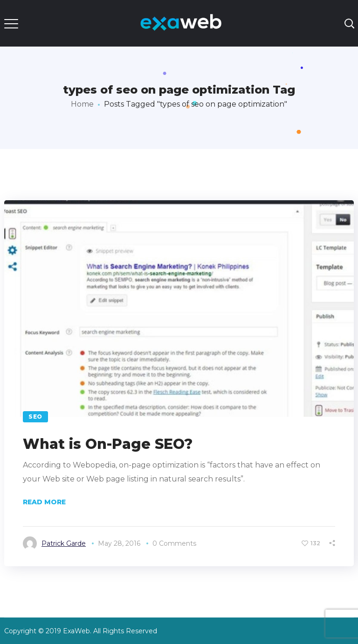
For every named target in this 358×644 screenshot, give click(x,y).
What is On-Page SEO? (108, 444)
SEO (35, 417)
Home (82, 104)
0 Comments (174, 543)
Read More (44, 502)
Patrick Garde (64, 543)
